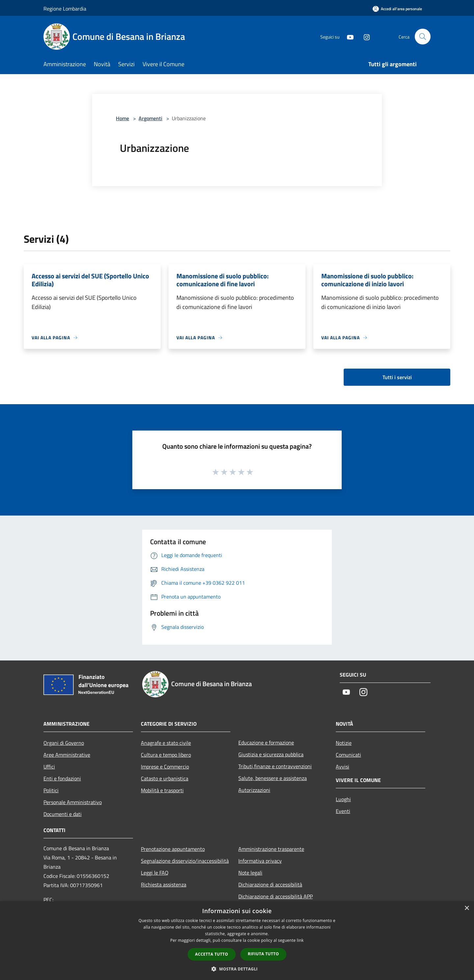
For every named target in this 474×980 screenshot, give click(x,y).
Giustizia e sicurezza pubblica (271, 754)
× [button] (467, 908)
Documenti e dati (63, 814)
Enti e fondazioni (62, 778)
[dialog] (237, 941)
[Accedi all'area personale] (397, 9)
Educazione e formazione (266, 742)
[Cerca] (423, 37)
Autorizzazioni (254, 790)
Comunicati (348, 755)
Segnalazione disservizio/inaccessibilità (185, 861)
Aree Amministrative (67, 755)
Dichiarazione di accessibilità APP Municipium (276, 901)
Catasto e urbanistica (165, 778)
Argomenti (150, 118)
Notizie (344, 743)
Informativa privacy (260, 861)
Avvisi (342, 767)
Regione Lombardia (65, 9)
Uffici (49, 767)
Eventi (343, 811)
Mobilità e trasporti (162, 790)
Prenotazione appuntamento (173, 849)
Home (122, 118)
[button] (237, 969)
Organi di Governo (64, 743)
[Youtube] (348, 36)
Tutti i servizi (397, 377)
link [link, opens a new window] (300, 940)
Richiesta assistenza (164, 884)
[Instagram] (364, 36)
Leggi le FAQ (155, 873)
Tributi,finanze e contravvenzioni (275, 766)
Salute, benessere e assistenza (273, 778)
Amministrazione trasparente (271, 849)
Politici (51, 790)
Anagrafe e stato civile (166, 743)
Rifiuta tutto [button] (263, 954)
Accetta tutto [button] (212, 954)
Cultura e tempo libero (166, 755)
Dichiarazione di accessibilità (270, 884)
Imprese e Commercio (165, 767)
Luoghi (343, 799)
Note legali (250, 873)
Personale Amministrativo (73, 802)
